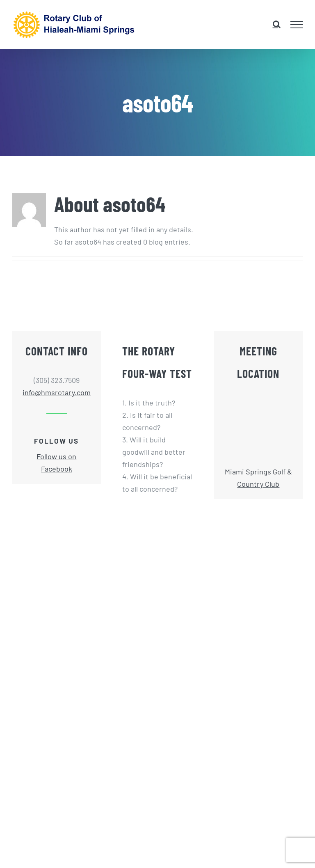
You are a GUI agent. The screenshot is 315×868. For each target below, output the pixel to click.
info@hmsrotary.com (57, 392)
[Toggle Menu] (297, 25)
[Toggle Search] (277, 24)
